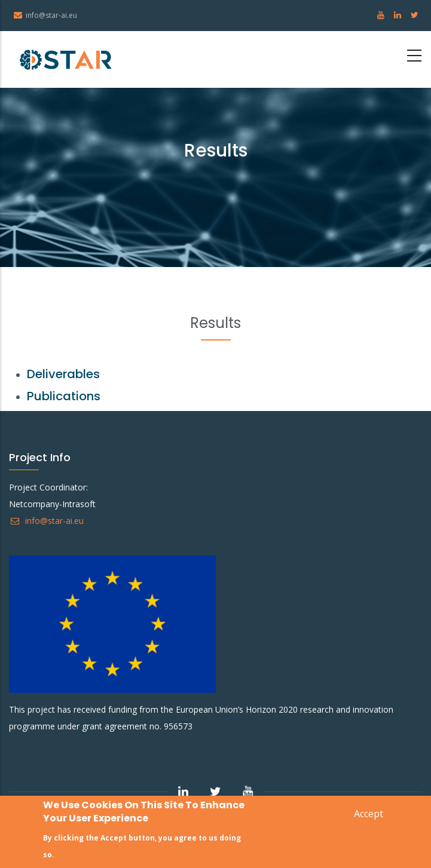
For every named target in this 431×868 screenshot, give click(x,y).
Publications (64, 396)
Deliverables (63, 374)
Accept (369, 815)
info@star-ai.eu (46, 521)
